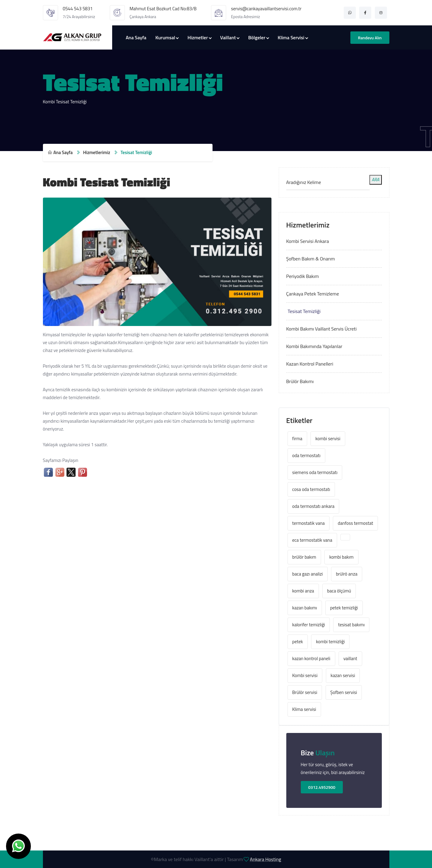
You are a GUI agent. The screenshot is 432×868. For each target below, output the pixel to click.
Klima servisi (304, 709)
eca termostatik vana (312, 540)
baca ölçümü (339, 591)
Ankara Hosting (266, 859)
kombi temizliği (330, 642)
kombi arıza (303, 591)
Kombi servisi (305, 675)
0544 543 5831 (78, 9)
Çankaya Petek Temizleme (313, 294)
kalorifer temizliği (309, 625)
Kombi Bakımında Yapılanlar (314, 346)
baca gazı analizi (308, 574)
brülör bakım (304, 557)
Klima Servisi (291, 37)
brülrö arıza (347, 574)
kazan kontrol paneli (311, 658)
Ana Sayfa (136, 37)
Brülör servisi (305, 692)
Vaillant (228, 37)
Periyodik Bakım (303, 276)
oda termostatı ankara (313, 506)
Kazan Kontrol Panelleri (310, 364)
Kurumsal (165, 37)
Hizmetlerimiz (97, 152)
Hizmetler (198, 37)
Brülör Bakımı (300, 381)
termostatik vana (309, 523)
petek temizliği (344, 608)
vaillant (350, 658)
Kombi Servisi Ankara (308, 241)
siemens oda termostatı (315, 472)
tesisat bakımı (351, 625)
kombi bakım (341, 557)
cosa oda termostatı (311, 489)
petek (298, 642)
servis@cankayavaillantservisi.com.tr (266, 9)
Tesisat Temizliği (304, 311)
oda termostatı (306, 455)
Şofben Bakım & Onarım (311, 259)
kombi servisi (328, 439)
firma (297, 439)
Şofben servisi (344, 692)
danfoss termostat (355, 523)
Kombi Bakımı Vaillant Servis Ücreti (322, 329)
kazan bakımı (305, 608)
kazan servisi (343, 675)
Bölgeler (257, 37)
